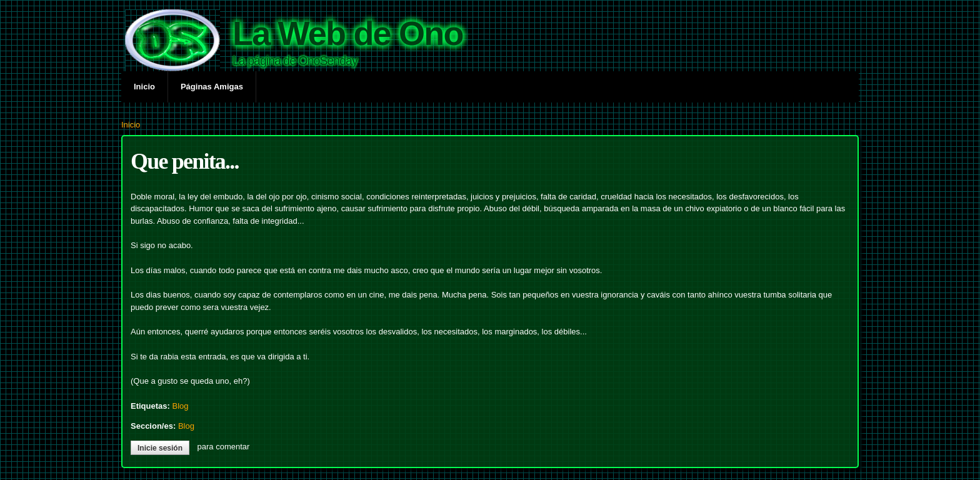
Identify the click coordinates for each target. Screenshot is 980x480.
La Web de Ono (348, 33)
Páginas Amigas (212, 87)
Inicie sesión (160, 448)
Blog (180, 406)
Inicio (144, 87)
